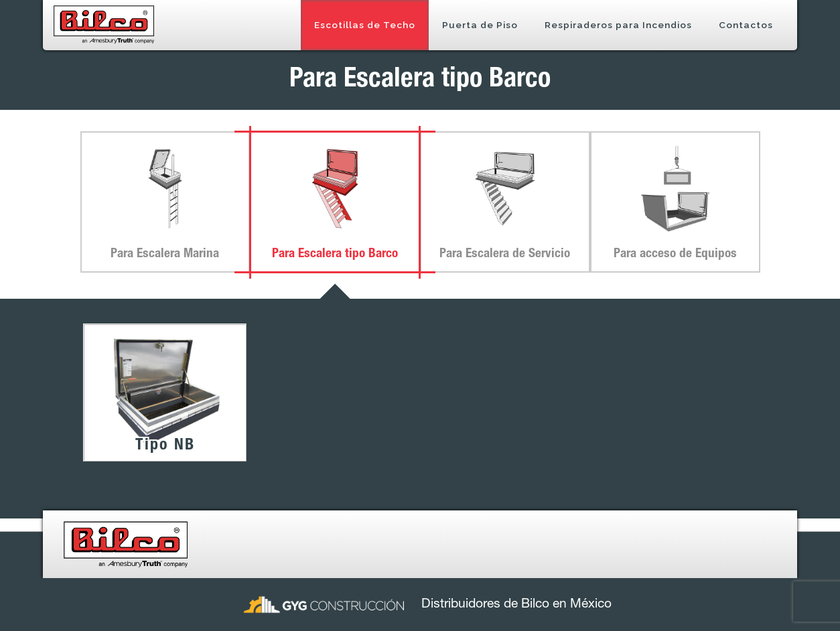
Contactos (746, 25)
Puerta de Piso (480, 25)
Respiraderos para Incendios (618, 25)
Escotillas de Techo (365, 25)
